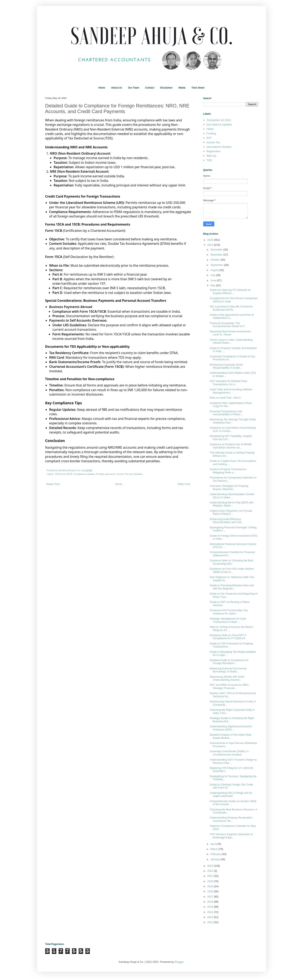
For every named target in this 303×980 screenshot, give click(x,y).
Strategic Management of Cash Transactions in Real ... (228, 620)
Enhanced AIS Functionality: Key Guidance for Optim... (229, 612)
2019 (211, 886)
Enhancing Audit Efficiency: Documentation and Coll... (226, 521)
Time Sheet (198, 88)
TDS (209, 160)
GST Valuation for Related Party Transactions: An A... (229, 383)
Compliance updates (84, 474)
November (217, 255)
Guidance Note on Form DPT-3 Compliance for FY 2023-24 (228, 637)
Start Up (211, 156)
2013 (211, 917)
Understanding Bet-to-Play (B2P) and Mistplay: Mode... (232, 504)
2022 (211, 871)
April (213, 844)
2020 (211, 881)
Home (102, 88)
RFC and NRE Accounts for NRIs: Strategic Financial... (229, 686)
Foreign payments (106, 474)
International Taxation (219, 147)
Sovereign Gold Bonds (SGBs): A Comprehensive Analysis (229, 753)
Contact (150, 88)
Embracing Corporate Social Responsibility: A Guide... (226, 366)
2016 (211, 902)
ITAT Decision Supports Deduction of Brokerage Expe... (231, 836)
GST (209, 138)
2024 (211, 245)
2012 (211, 922)
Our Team (134, 88)
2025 (211, 240)
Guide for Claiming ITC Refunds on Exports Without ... (230, 292)
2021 (211, 876)
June (214, 280)
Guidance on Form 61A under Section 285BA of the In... (232, 570)
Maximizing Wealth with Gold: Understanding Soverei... (227, 678)
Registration (214, 151)
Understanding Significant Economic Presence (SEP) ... (231, 728)
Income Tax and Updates (130, 474)
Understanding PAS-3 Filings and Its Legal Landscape (231, 794)
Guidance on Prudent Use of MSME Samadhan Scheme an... (231, 446)
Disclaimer (166, 88)
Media (182, 88)
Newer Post (53, 484)
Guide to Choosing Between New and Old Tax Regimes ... (232, 587)
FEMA (210, 129)
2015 (211, 907)
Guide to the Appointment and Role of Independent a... (232, 316)
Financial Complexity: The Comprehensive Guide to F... (228, 325)
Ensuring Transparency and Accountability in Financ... (226, 413)
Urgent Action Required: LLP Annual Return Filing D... (231, 512)
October (215, 260)
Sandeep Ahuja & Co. (70, 470)
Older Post (184, 484)
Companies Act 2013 (219, 120)
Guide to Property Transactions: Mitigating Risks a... (228, 471)
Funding (211, 133)
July (213, 275)
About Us (117, 88)
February (216, 854)
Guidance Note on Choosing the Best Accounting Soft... (232, 562)
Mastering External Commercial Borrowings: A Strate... (228, 670)
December (217, 250)
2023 (211, 866)
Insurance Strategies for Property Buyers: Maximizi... (229, 487)
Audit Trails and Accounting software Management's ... (231, 391)
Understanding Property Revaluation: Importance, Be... (231, 819)
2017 (211, 897)
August (215, 270)
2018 (211, 891)
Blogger (179, 962)
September (217, 265)
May (213, 285)
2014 (211, 912)
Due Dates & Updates (219, 125)
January (215, 859)
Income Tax (213, 142)
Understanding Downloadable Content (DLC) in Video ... (232, 496)
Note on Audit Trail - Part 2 (225, 398)
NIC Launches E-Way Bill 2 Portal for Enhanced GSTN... (231, 308)
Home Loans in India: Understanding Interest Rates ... (231, 341)
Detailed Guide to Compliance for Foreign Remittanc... (229, 662)
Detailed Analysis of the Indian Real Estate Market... (231, 736)
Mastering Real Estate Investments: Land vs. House (231, 333)
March (214, 849)
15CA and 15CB (63, 474)
